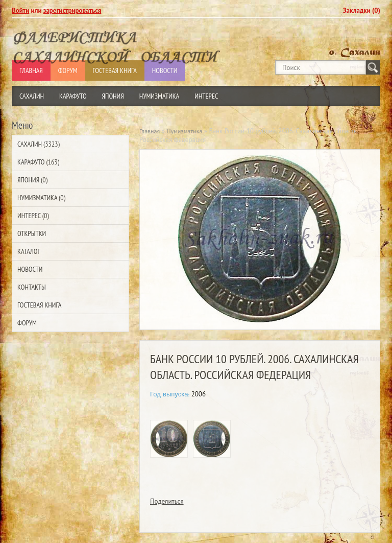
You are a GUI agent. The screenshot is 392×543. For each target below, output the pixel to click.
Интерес (206, 96)
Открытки (32, 233)
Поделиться (167, 501)
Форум (27, 323)
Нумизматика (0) (41, 198)
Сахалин (32, 96)
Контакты (32, 287)
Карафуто (73, 96)
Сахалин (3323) (39, 144)
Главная (150, 131)
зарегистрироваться (72, 10)
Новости (30, 269)
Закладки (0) (362, 10)
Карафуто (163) (38, 162)
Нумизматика (160, 96)
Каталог (29, 251)
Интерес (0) (33, 216)
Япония (113, 96)
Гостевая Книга (39, 305)
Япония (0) (32, 180)
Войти (20, 10)
